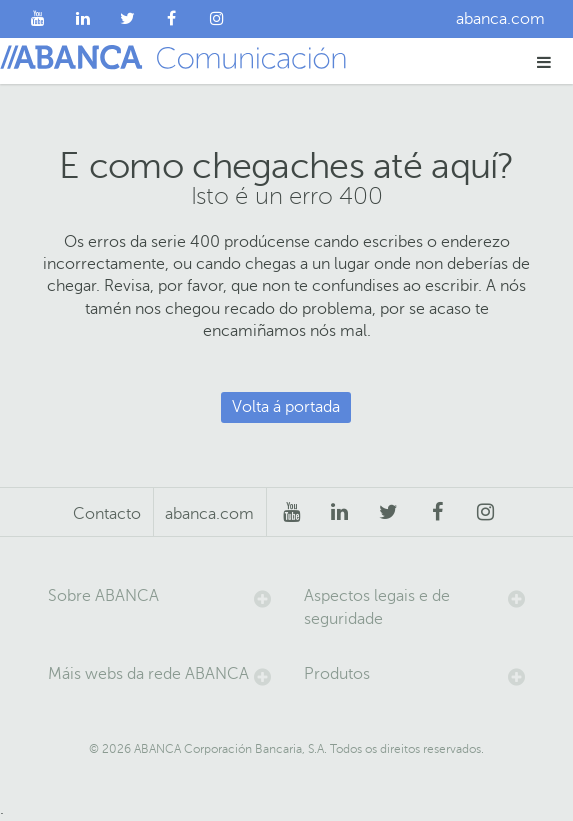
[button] (544, 61)
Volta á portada (286, 407)
